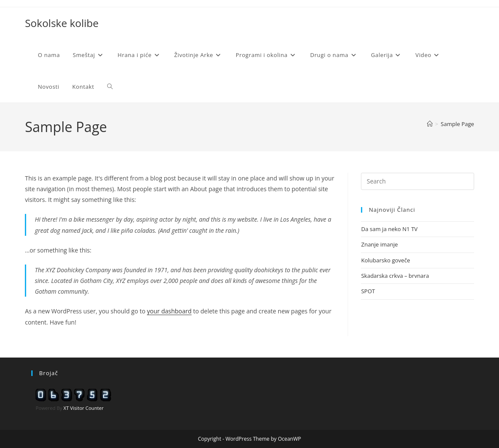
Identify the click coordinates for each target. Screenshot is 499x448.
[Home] (430, 124)
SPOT (368, 291)
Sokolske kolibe (62, 23)
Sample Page (457, 124)
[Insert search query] (417, 181)
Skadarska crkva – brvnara (395, 276)
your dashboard (169, 311)
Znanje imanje (379, 244)
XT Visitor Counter (84, 408)
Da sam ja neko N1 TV (389, 229)
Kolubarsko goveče (385, 260)
